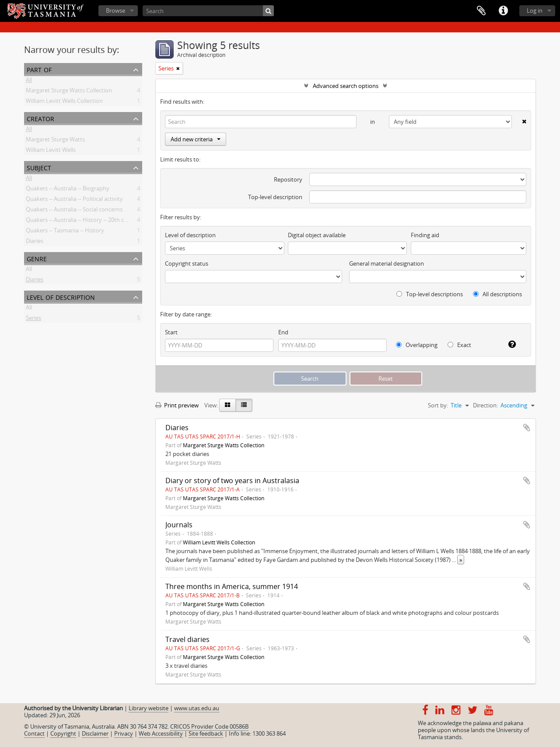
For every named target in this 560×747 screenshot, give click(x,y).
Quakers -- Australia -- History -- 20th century (84, 221)
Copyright (63, 733)
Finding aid (425, 235)
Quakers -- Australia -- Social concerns (74, 211)
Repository (288, 179)
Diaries (35, 242)
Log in (535, 11)
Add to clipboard (527, 428)
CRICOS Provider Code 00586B (209, 726)
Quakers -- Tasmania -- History (65, 232)
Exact (459, 345)
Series (33, 319)
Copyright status (187, 263)
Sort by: (438, 405)
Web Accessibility (161, 733)
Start (171, 332)
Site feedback (206, 733)
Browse (115, 11)
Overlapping (417, 345)
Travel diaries (187, 639)
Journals (179, 525)
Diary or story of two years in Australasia (232, 480)
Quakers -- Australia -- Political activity (74, 200)
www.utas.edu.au (197, 708)
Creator (40, 118)
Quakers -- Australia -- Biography (68, 190)
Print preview (177, 405)
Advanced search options (346, 86)
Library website (149, 708)
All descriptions (497, 294)
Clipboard (481, 11)
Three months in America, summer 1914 (232, 586)
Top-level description (275, 197)
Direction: (485, 405)
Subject (39, 167)
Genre (37, 258)
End (283, 332)
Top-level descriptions (430, 294)
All (29, 81)
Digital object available (317, 235)
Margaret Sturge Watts (55, 141)
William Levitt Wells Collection (64, 102)
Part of (39, 69)
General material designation (387, 263)
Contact (34, 733)
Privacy (124, 733)
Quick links (503, 11)
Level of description (61, 296)
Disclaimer (95, 733)
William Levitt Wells (51, 151)
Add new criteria (196, 139)
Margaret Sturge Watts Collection (69, 92)
